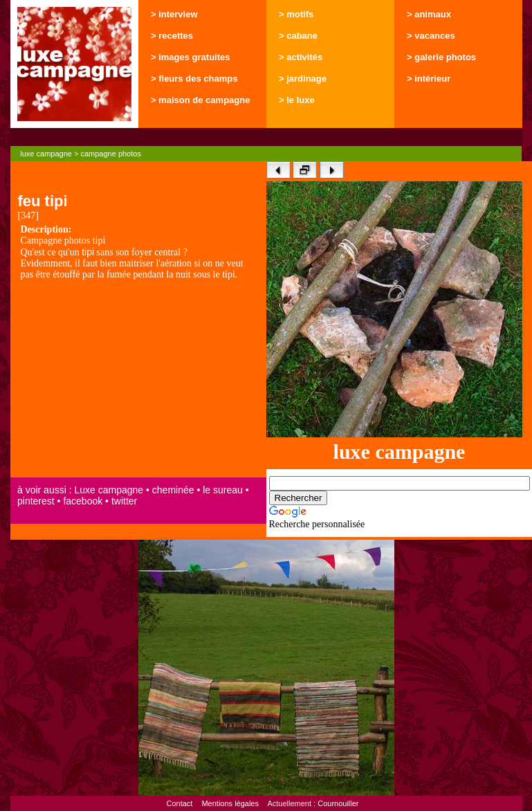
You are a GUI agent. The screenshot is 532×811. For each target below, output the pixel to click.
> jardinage (303, 79)
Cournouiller (338, 803)
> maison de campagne (200, 100)
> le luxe (297, 100)
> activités (301, 57)
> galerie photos (441, 57)
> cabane (298, 36)
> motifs (296, 14)
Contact (179, 803)
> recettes (172, 36)
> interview (174, 14)
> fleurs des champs (194, 79)
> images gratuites (191, 57)
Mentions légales (230, 803)
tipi (88, 252)
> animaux (429, 14)
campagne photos (110, 154)
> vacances (431, 36)
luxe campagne (46, 154)
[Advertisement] (138, 380)
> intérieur (429, 79)
